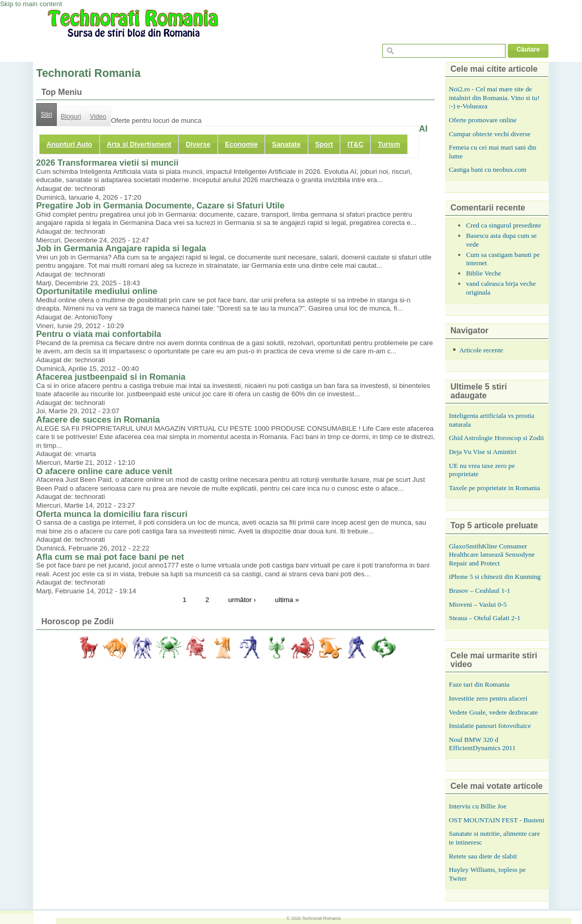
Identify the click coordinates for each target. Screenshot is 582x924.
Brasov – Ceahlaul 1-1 (480, 590)
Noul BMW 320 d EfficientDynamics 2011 (482, 744)
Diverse (198, 144)
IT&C (355, 144)
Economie (241, 144)
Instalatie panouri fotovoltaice (490, 726)
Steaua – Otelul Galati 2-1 (485, 618)
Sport (324, 144)
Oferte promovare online (483, 120)
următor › (242, 600)
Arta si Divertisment (139, 144)
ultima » (287, 600)
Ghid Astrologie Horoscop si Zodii (496, 438)
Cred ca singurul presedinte (504, 225)
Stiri (46, 115)
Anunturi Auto (69, 144)
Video (98, 117)
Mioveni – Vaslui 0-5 (478, 604)
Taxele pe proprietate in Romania (495, 488)
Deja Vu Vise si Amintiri (483, 452)
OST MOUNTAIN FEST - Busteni (497, 820)
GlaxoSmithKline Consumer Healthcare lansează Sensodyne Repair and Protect (492, 555)
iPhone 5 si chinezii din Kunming (495, 577)
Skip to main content (31, 4)
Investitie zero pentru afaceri (488, 698)
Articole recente (481, 350)
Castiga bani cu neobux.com (488, 169)
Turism (389, 144)
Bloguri (71, 117)
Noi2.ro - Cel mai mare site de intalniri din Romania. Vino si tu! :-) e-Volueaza (494, 98)
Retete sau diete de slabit (483, 856)
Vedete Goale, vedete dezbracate (493, 712)
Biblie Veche (483, 273)
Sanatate (286, 144)
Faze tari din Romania (479, 684)
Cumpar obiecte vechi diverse (490, 134)
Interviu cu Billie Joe (478, 806)
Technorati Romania (321, 918)
